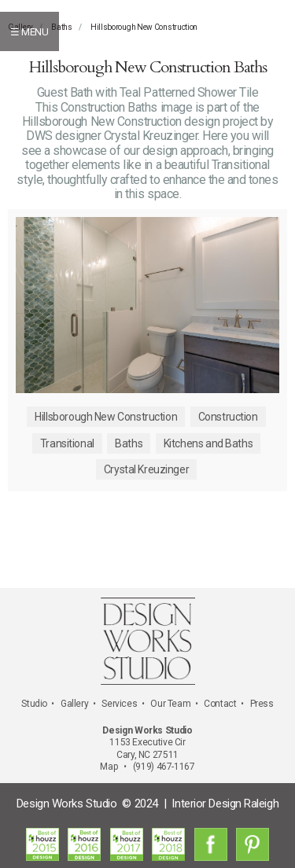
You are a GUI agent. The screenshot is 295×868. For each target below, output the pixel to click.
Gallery (74, 704)
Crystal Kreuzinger (146, 469)
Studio (34, 704)
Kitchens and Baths (208, 443)
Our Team (170, 704)
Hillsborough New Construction (144, 27)
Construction (228, 417)
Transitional (67, 443)
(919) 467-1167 (164, 767)
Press (262, 704)
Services (119, 704)
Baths (62, 27)
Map (109, 767)
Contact (220, 704)
